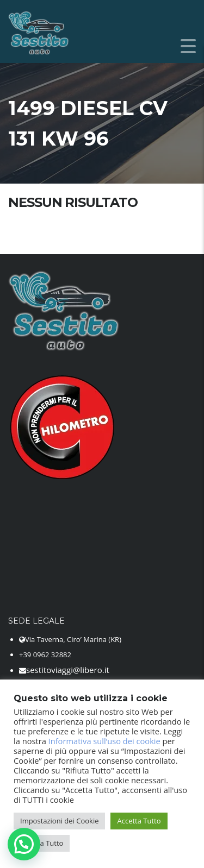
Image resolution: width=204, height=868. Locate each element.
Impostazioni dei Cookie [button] (59, 821)
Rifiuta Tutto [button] (43, 843)
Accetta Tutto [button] (139, 821)
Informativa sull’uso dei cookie (104, 741)
